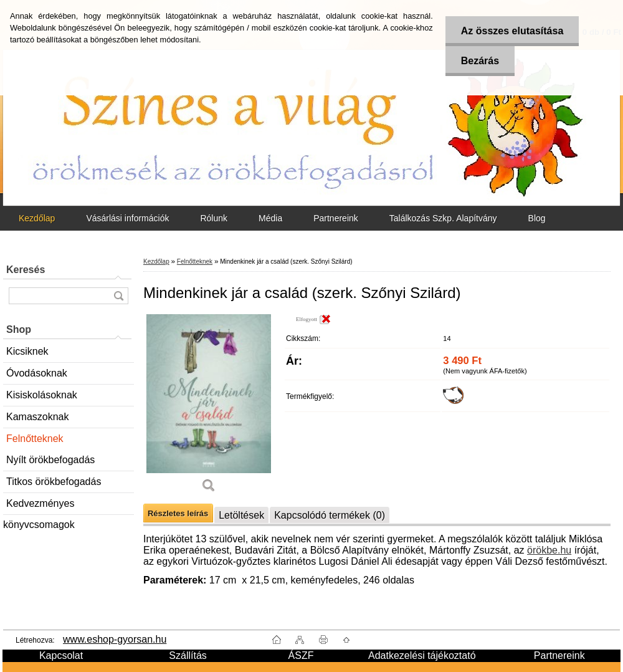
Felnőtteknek (35, 439)
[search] (118, 296)
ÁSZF (301, 655)
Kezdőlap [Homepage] (37, 218)
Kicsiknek (27, 351)
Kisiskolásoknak (42, 395)
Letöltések (241, 515)
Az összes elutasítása (512, 31)
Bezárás (480, 61)
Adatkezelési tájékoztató (422, 655)
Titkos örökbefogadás (54, 482)
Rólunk (214, 218)
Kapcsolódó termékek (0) (330, 515)
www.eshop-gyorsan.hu (115, 639)
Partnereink (336, 218)
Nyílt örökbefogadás (50, 460)
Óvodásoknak (37, 373)
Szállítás (188, 655)
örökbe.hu (549, 550)
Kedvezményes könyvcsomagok (39, 506)
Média (270, 218)
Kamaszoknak (38, 417)
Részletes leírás (178, 513)
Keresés (26, 270)
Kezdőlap (156, 262)
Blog (537, 218)
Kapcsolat (61, 655)
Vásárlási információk (127, 218)
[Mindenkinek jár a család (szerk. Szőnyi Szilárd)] (209, 408)
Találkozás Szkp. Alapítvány (443, 218)
